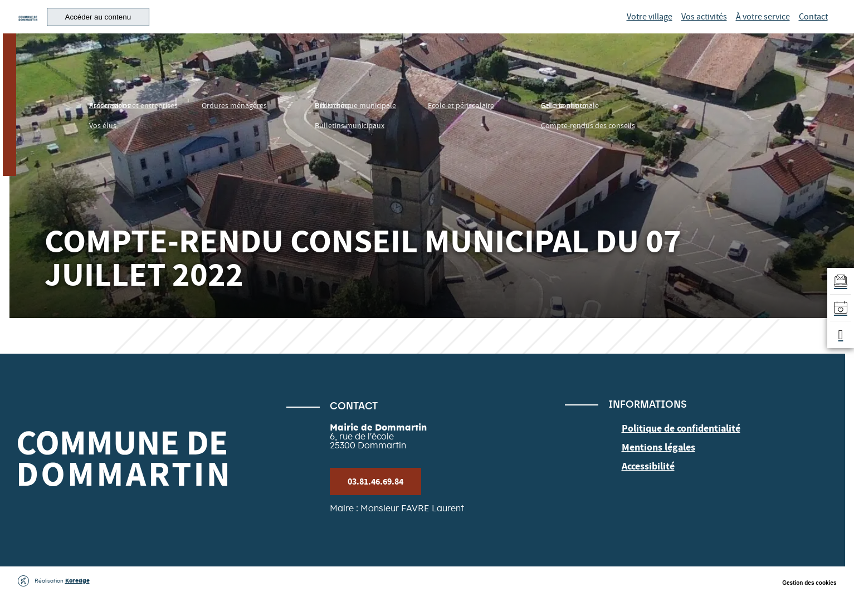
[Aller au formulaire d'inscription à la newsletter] (838, 277)
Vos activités (704, 28)
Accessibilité (645, 483)
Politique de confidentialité (674, 450)
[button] (165, 28)
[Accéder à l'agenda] (838, 308)
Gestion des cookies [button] (809, 605)
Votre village (650, 28)
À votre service (763, 28)
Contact (813, 28)
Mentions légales (654, 466)
